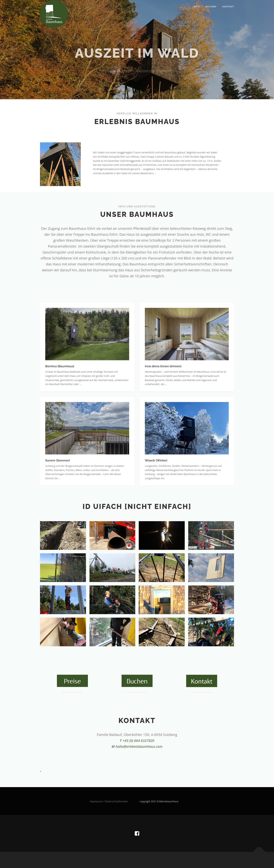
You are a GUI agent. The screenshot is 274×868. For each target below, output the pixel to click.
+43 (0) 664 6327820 (138, 741)
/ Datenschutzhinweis (115, 801)
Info (197, 7)
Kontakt (228, 7)
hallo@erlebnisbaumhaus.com (139, 746)
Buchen (211, 7)
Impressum (96, 801)
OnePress (134, 860)
